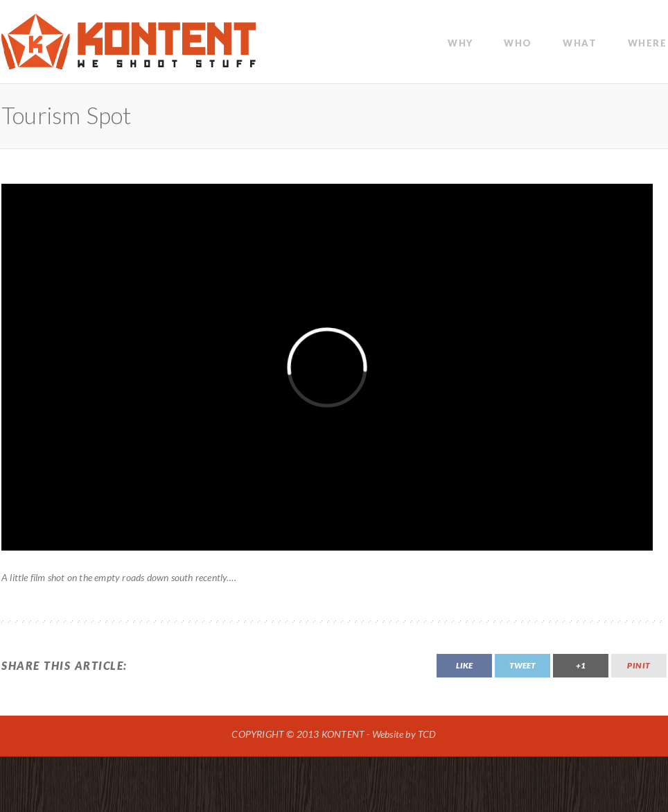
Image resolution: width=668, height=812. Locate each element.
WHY (460, 43)
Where (648, 43)
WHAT (580, 43)
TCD (427, 734)
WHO (518, 43)
